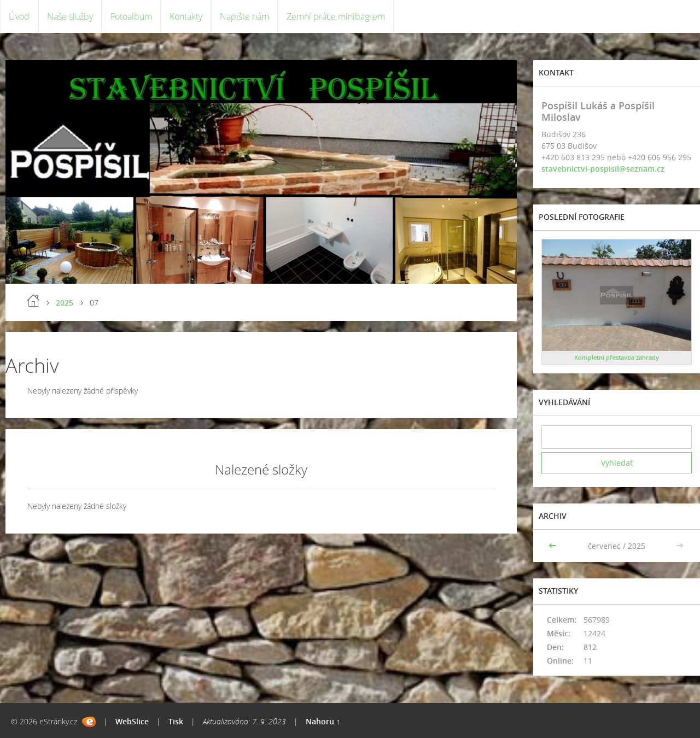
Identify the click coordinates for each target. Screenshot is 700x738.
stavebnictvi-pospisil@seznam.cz (603, 169)
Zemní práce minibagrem (336, 16)
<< (553, 546)
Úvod (19, 16)
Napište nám (244, 16)
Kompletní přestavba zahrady (617, 357)
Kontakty (186, 16)
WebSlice (132, 721)
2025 (65, 303)
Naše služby (70, 16)
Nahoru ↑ (323, 721)
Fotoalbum (131, 16)
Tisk (176, 721)
